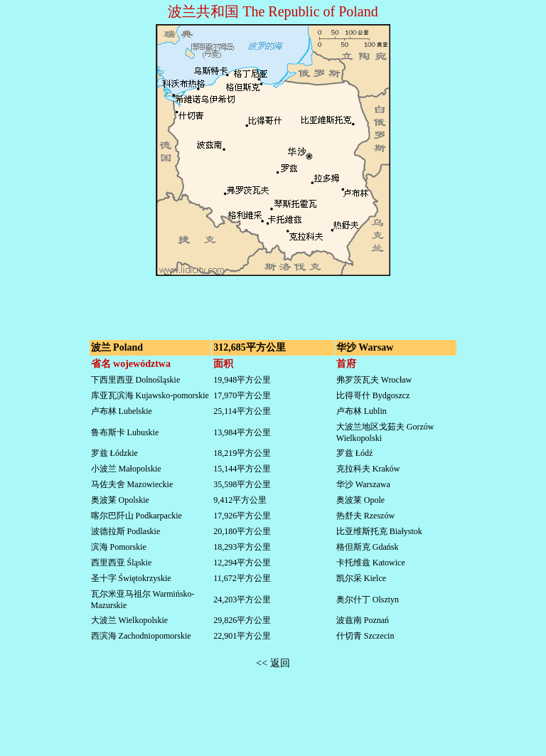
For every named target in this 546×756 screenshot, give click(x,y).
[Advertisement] (273, 300)
